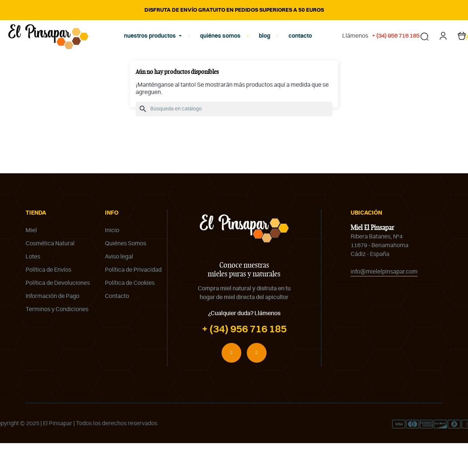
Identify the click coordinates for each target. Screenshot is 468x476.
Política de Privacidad (133, 303)
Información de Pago (52, 329)
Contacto (117, 329)
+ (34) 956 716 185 (244, 362)
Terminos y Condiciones (57, 342)
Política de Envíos (48, 303)
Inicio (112, 263)
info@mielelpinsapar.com (384, 305)
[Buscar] (234, 142)
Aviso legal (119, 290)
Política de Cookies (130, 316)
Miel (31, 263)
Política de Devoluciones (58, 316)
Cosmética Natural (50, 276)
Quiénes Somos (126, 276)
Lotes (33, 290)
